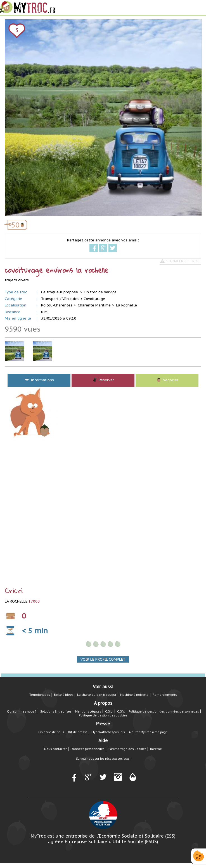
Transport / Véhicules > (62, 299)
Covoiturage (94, 299)
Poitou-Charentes (57, 305)
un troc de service (100, 292)
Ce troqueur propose (60, 292)
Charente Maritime (94, 305)
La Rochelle (126, 305)
